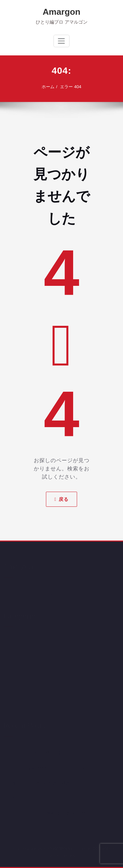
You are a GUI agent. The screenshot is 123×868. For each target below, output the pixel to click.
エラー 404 (71, 87)
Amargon (61, 12)
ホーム (48, 87)
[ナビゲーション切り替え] (61, 41)
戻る (61, 499)
